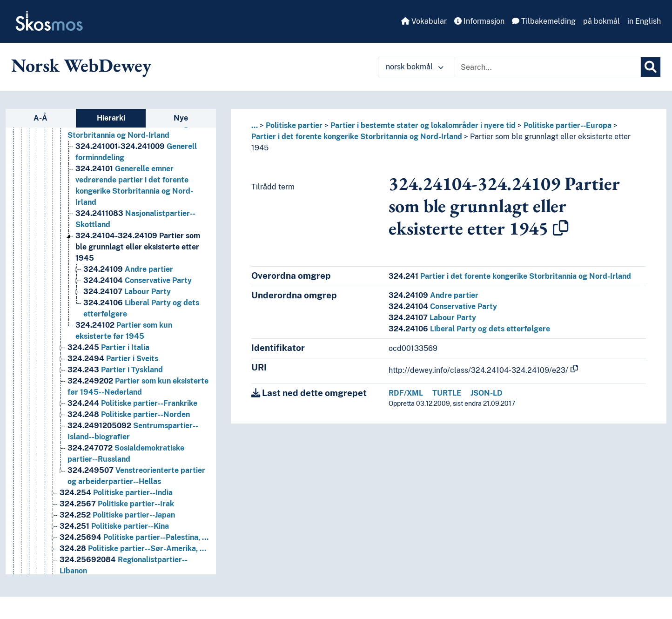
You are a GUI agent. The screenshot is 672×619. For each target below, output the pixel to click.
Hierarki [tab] (111, 118)
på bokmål (601, 21)
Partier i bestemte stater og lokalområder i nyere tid (423, 125)
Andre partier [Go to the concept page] (128, 315)
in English (644, 21)
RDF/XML (406, 393)
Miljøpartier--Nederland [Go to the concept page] (137, 147)
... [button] (255, 125)
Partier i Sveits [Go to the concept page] (113, 404)
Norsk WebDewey (81, 65)
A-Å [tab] (40, 118)
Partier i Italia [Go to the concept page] (108, 393)
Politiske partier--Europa (568, 125)
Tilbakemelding (544, 21)
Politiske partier (294, 125)
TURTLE (447, 393)
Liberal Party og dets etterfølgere (469, 329)
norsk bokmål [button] (415, 67)
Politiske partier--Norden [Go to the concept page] (129, 460)
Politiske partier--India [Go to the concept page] (116, 538)
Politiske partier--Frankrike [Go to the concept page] (132, 449)
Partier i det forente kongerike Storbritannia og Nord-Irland (357, 137)
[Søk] (651, 67)
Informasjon (479, 21)
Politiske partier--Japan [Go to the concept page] (117, 561)
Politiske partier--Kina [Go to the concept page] (114, 572)
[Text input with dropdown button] (548, 67)
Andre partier (433, 295)
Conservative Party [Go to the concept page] (138, 326)
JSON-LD (487, 393)
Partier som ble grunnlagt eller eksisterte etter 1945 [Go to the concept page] (138, 293)
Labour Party (432, 318)
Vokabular (424, 21)
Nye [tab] (181, 118)
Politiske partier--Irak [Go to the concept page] (117, 549)
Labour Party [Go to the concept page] (127, 337)
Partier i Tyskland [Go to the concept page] (115, 415)
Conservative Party (443, 306)
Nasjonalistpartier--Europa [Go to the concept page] (137, 158)
